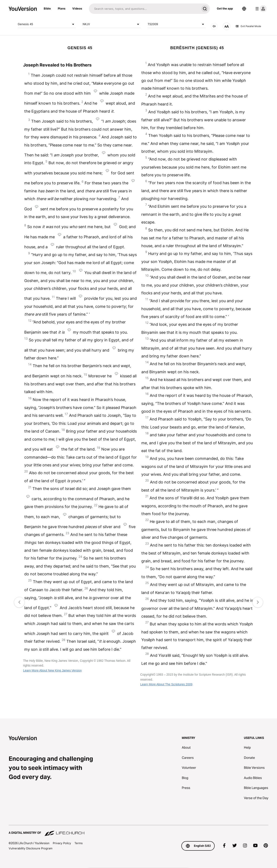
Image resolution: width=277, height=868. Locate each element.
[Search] (144, 9)
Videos (77, 8)
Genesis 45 (47, 24)
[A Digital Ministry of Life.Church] (138, 831)
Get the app (225, 8)
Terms (79, 843)
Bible (47, 8)
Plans (62, 8)
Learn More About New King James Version (52, 670)
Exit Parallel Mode (248, 26)
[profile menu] (260, 9)
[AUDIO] (214, 26)
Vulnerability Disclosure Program (31, 848)
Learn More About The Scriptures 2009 (166, 684)
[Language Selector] (244, 9)
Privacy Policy (62, 843)
